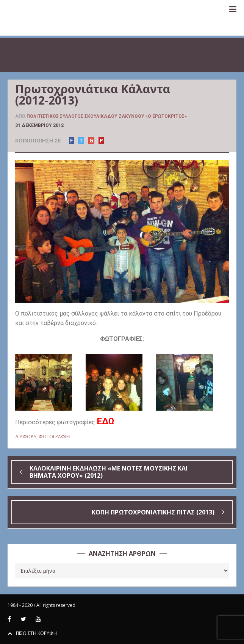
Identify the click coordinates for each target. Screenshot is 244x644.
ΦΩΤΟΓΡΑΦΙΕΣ (55, 437)
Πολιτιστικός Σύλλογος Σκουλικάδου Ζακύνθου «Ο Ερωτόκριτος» (107, 116)
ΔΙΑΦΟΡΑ (26, 437)
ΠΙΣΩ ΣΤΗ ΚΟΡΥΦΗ (32, 633)
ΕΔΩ (105, 421)
